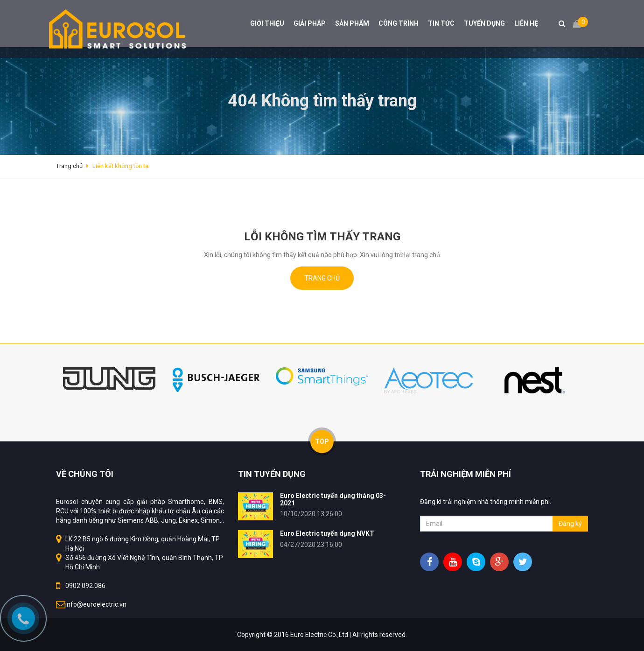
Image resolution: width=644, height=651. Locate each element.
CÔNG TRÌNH (399, 23)
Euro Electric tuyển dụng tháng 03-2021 (333, 499)
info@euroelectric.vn (96, 604)
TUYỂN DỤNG (484, 23)
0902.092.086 (85, 586)
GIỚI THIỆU (267, 23)
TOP (322, 441)
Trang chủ (322, 278)
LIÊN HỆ (526, 23)
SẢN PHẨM (352, 23)
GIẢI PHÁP (310, 23)
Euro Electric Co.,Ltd (319, 635)
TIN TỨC (441, 23)
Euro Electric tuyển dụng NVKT (327, 533)
